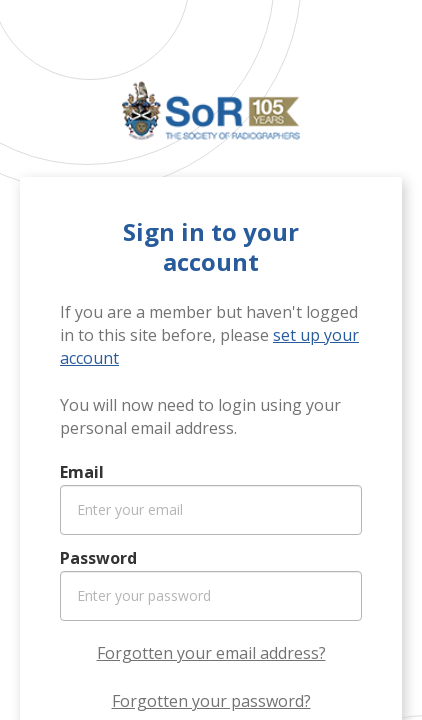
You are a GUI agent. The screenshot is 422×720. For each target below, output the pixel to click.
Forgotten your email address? (211, 653)
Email (82, 472)
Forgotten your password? (211, 701)
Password (98, 558)
